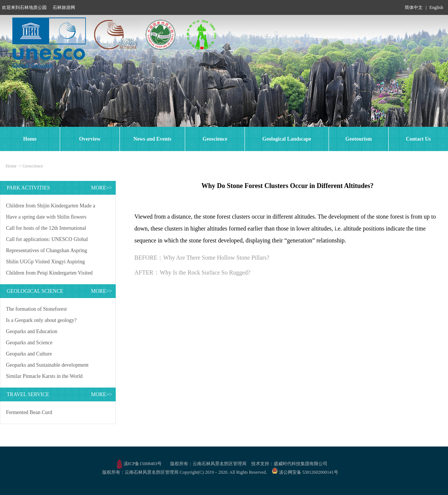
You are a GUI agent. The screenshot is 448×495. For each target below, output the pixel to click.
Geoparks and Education (32, 331)
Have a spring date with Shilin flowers (46, 217)
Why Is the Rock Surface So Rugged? (205, 272)
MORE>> (102, 188)
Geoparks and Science (29, 343)
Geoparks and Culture (29, 354)
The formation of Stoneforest (36, 309)
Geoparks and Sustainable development (47, 365)
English (436, 7)
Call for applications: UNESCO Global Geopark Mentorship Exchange (47, 241)
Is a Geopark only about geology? (41, 320)
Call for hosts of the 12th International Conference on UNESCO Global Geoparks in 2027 (51, 230)
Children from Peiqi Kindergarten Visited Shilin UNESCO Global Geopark (49, 274)
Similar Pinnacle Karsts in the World (44, 376)
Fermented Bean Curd (29, 412)
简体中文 (414, 7)
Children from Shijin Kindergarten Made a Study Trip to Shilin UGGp (51, 207)
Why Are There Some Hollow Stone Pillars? (216, 258)
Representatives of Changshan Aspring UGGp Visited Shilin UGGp (46, 252)
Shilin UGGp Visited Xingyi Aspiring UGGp (45, 263)
